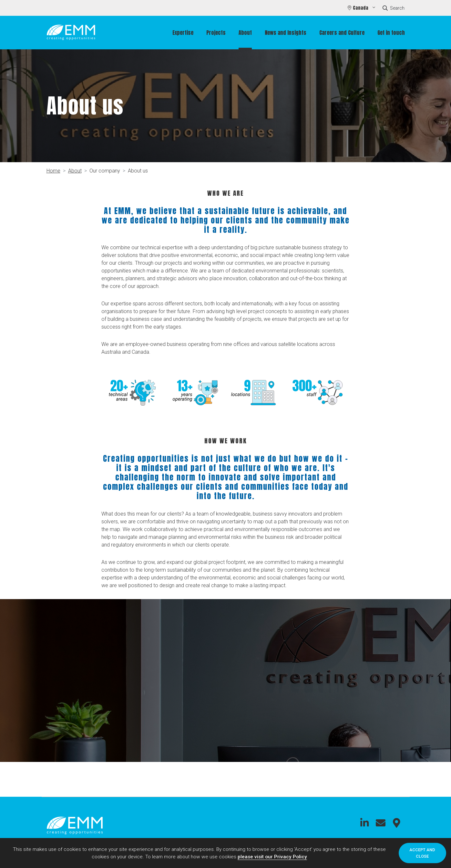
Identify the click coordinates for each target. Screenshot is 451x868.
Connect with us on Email (381, 823)
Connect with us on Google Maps (397, 823)
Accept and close (422, 853)
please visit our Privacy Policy (272, 857)
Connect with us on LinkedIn (364, 823)
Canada (361, 8)
